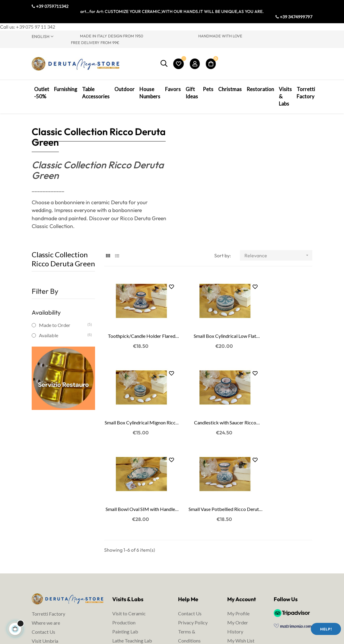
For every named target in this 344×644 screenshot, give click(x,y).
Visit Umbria (45, 549)
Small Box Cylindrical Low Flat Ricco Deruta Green (208, 338)
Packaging (189, 575)
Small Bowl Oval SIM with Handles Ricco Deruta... (208, 417)
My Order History (238, 535)
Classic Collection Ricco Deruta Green (63, 269)
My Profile (238, 521)
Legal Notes (191, 557)
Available (63, 345)
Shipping (187, 566)
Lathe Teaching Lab (132, 548)
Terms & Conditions (189, 544)
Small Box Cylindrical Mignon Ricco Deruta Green (281, 338)
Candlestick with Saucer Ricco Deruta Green (136, 417)
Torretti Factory (48, 521)
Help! (326, 629)
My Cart (236, 557)
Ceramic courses (129, 557)
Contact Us (43, 539)
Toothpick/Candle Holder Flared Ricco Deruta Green (136, 338)
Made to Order (63, 335)
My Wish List (241, 548)
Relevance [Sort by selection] (278, 265)
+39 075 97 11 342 (36, 27)
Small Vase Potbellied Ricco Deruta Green (281, 417)
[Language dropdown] (51, 36)
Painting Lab (125, 539)
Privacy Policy (193, 530)
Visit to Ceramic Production (129, 526)
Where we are (46, 530)
